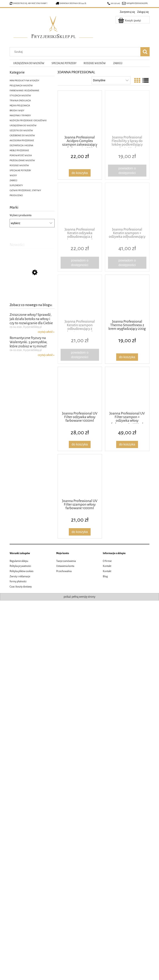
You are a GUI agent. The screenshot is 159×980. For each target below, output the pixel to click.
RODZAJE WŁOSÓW (19, 165)
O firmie (107, 561)
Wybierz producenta (20, 215)
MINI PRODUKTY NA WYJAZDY (24, 81)
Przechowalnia (64, 571)
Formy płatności (18, 581)
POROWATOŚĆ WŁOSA (21, 155)
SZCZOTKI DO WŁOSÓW (21, 130)
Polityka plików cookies (21, 571)
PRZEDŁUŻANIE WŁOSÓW (22, 160)
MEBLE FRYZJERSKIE (19, 150)
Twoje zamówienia (66, 561)
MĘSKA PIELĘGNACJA (20, 105)
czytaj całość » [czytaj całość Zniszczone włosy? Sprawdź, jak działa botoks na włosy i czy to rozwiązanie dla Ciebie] (46, 336)
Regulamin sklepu (19, 561)
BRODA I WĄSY (17, 110)
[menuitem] (29, 63)
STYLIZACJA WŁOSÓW (20, 95)
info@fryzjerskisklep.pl (137, 3)
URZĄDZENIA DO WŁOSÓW (23, 125)
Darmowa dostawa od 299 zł (71, 3)
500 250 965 (114, 3)
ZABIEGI (13, 180)
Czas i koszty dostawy (21, 587)
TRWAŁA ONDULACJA (20, 100)
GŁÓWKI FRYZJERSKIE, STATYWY (25, 190)
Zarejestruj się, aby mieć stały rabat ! (30, 3)
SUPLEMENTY (16, 185)
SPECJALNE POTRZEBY (20, 170)
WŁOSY (13, 175)
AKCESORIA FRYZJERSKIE (22, 140)
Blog (105, 576)
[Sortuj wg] (111, 80)
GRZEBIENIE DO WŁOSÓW (22, 135)
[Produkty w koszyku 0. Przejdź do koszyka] (130, 21)
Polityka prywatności (20, 566)
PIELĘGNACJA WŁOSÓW (21, 85)
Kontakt (107, 566)
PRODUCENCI (16, 195)
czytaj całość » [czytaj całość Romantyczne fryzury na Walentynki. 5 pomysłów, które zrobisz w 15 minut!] (46, 359)
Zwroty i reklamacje (20, 576)
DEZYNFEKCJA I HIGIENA (21, 145)
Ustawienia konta (65, 566)
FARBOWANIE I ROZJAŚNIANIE (24, 90)
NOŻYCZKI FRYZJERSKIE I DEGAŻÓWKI (28, 120)
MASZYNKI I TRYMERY (20, 115)
